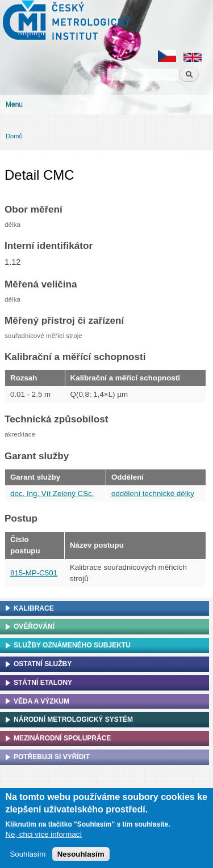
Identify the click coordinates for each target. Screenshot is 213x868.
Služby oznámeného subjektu (72, 645)
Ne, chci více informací (43, 834)
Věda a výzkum (41, 701)
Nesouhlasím (81, 854)
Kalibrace (34, 608)
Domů (14, 136)
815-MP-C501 (34, 573)
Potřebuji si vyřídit (52, 757)
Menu (14, 104)
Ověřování (34, 626)
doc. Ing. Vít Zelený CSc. (52, 494)
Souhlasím (28, 854)
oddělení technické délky (153, 494)
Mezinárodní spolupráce (62, 738)
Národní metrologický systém (73, 719)
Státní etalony (43, 683)
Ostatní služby (43, 664)
